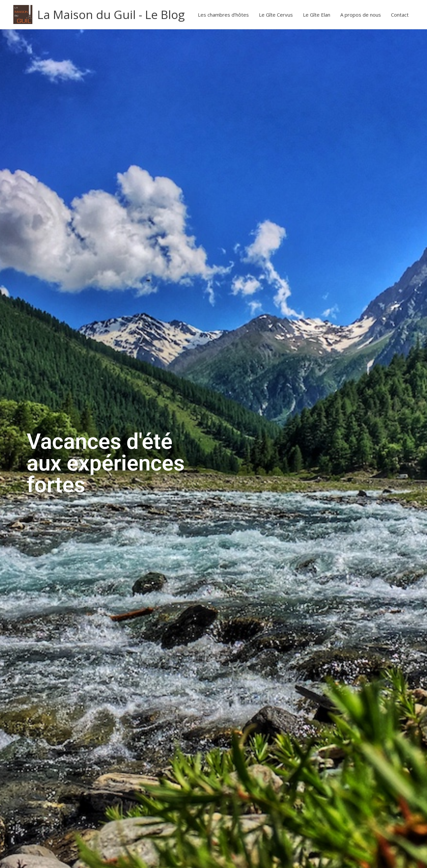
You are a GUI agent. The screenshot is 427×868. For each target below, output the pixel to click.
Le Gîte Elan (317, 15)
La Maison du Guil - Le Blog (111, 14)
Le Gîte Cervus (276, 15)
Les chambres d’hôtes (223, 15)
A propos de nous (361, 15)
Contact (400, 15)
